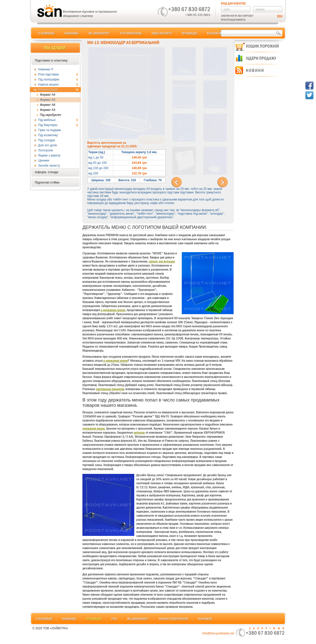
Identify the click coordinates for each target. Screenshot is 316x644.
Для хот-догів (48, 145)
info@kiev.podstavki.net (218, 633)
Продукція (189, 33)
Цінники (44, 160)
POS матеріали (131, 33)
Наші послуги (162, 33)
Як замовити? (99, 33)
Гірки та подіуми (50, 130)
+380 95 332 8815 (198, 15)
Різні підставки (58, 74)
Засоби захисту (49, 166)
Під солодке (47, 140)
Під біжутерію (58, 125)
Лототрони (46, 150)
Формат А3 (48, 110)
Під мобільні (58, 120)
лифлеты (139, 432)
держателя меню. (94, 428)
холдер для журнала (162, 261)
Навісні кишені (58, 85)
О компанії (46, 33)
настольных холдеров (110, 389)
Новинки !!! (46, 69)
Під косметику (48, 135)
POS (114, 619)
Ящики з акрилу (49, 155)
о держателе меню (113, 310)
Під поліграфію (58, 79)
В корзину (152, 140)
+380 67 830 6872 (189, 9)
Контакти (214, 33)
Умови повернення (173, 619)
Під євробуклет (51, 115)
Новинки (71, 33)
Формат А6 (48, 105)
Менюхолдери (58, 90)
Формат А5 (48, 100)
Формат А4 (48, 95)
